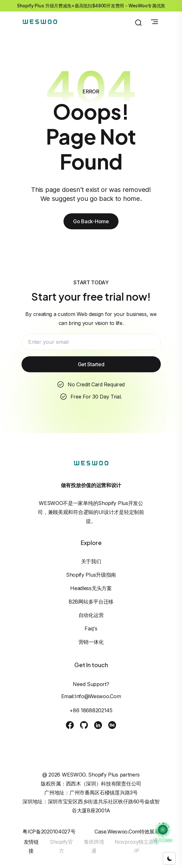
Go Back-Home (91, 221)
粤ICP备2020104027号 (49, 832)
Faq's (91, 628)
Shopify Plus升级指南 (91, 575)
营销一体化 (91, 642)
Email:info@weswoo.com (91, 696)
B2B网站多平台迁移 (91, 602)
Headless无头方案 (91, 588)
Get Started (91, 364)
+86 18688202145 (91, 710)
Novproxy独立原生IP (137, 846)
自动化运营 (91, 615)
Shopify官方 (61, 846)
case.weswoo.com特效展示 (127, 832)
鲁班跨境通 (94, 846)
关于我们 (91, 561)
